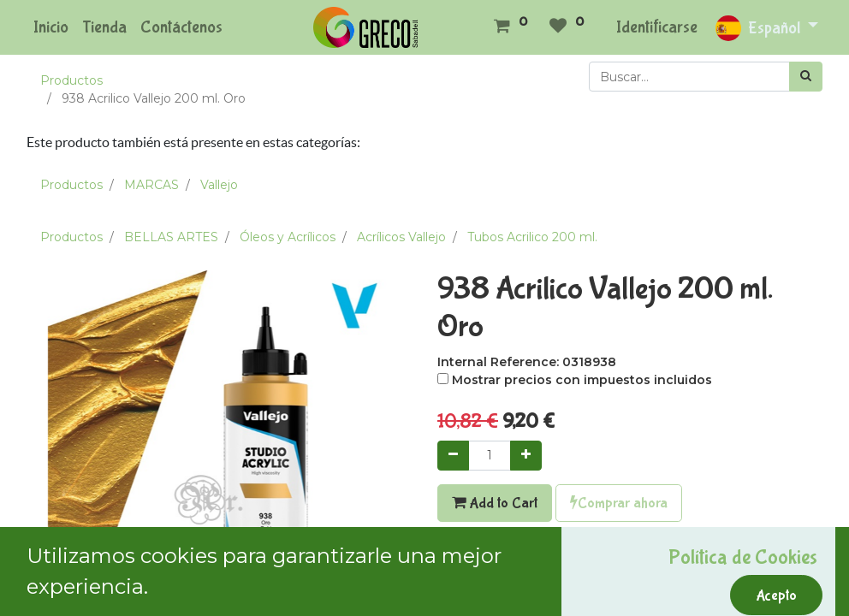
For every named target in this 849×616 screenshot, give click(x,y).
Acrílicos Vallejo (401, 237)
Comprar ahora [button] (619, 503)
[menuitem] (51, 27)
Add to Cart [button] (495, 503)
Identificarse (657, 27)
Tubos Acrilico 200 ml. (532, 237)
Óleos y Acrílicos (288, 237)
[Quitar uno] (453, 456)
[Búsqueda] (806, 77)
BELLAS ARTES (171, 237)
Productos (71, 80)
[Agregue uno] (526, 456)
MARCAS (151, 185)
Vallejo (219, 185)
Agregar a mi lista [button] (498, 582)
